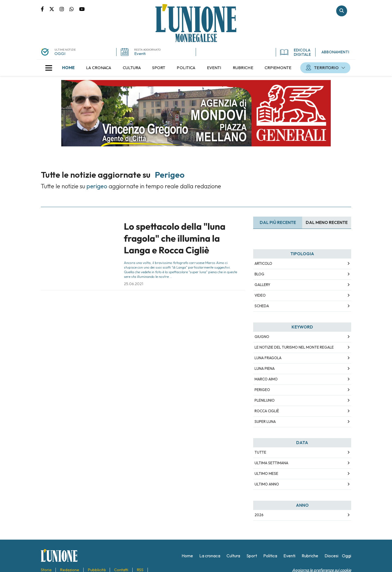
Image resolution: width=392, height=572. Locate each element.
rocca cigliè (267, 411)
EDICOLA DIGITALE (295, 52)
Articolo (263, 263)
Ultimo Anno (267, 484)
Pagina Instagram (65, 9)
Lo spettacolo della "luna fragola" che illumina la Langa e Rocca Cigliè (175, 238)
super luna (265, 422)
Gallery (262, 285)
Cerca (342, 11)
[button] (49, 68)
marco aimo (266, 379)
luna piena (265, 368)
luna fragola (268, 358)
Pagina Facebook (45, 9)
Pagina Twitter (54, 9)
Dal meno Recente (327, 222)
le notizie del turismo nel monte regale (294, 347)
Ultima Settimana (271, 463)
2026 (259, 515)
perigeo (262, 390)
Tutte (260, 452)
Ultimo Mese (266, 473)
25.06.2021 (134, 284)
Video (260, 295)
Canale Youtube (82, 9)
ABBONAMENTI (335, 52)
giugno (262, 337)
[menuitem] (68, 68)
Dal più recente (278, 222)
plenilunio (265, 400)
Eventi (140, 53)
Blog (259, 274)
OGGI (60, 53)
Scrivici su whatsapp (74, 9)
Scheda (262, 306)
